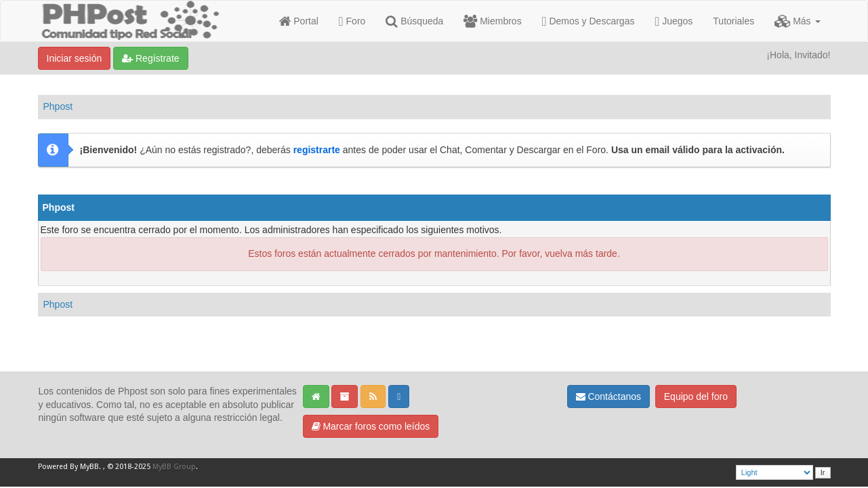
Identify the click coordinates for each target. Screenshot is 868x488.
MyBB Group (174, 467)
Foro (352, 21)
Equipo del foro (696, 396)
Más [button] (797, 21)
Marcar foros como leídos (371, 426)
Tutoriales (733, 21)
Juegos (674, 21)
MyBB (89, 467)
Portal (298, 21)
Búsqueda (414, 21)
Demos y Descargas (588, 21)
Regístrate (150, 58)
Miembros (492, 21)
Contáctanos (609, 396)
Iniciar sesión (75, 58)
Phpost (58, 106)
